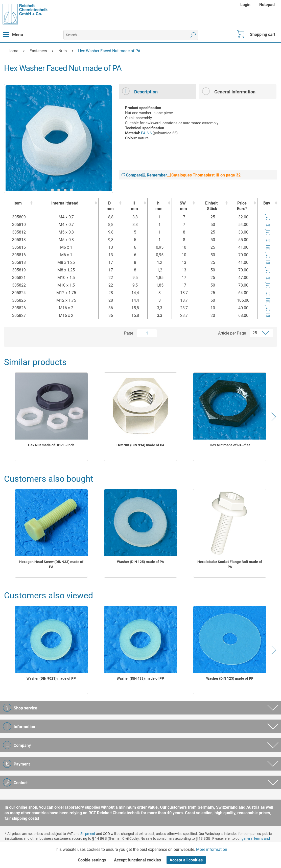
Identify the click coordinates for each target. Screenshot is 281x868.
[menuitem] (246, 5)
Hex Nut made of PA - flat (230, 445)
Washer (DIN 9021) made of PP (51, 678)
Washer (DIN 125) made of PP (230, 678)
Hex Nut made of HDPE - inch (51, 445)
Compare (132, 175)
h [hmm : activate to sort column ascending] (158, 206)
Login (245, 5)
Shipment (88, 834)
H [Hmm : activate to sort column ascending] (134, 206)
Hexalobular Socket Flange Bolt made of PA (230, 564)
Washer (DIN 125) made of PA (140, 562)
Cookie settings (92, 860)
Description (140, 91)
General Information (229, 91)
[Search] (193, 35)
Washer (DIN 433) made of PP (140, 678)
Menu (13, 34)
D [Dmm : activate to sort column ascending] (109, 206)
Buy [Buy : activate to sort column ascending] (267, 203)
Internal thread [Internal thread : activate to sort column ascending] (65, 203)
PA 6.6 (146, 133)
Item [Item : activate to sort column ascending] (18, 203)
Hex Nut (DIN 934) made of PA (140, 445)
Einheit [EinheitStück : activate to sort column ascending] (211, 206)
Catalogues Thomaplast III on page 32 (204, 175)
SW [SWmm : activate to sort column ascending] (183, 206)
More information (212, 849)
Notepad (267, 5)
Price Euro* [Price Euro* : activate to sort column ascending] (242, 206)
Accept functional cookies (137, 860)
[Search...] (131, 35)
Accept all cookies (186, 860)
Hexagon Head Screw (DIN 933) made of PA (51, 564)
